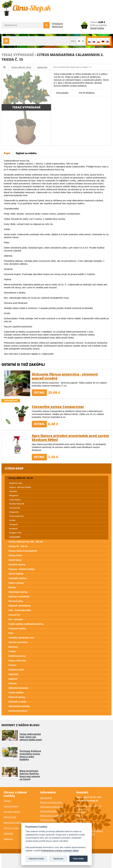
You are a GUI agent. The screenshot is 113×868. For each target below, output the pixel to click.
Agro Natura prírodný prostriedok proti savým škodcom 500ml (70, 438)
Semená (12, 683)
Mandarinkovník (17, 504)
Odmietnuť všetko (36, 859)
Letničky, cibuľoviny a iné (21, 638)
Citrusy (7, 801)
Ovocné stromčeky (18, 642)
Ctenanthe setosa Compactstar (58, 407)
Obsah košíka (97, 28)
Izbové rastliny (16, 574)
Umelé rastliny (16, 692)
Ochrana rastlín (16, 670)
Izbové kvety (15, 560)
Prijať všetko (78, 859)
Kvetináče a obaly (17, 702)
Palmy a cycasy (16, 583)
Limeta (12, 520)
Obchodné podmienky (51, 807)
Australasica (15, 500)
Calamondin (42, 67)
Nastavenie (58, 859)
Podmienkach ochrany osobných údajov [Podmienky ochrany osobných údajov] (60, 851)
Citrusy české (15, 555)
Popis (7, 153)
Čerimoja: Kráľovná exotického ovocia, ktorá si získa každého (30, 755)
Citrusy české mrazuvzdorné (23, 551)
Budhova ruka (16, 483)
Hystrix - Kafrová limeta (20, 487)
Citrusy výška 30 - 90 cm (21, 67)
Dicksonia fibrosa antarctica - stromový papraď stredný (65, 376)
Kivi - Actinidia (16, 619)
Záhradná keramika (18, 688)
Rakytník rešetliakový (19, 606)
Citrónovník (14, 508)
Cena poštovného (49, 811)
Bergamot (14, 495)
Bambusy (13, 647)
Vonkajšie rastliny (17, 578)
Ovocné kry (14, 615)
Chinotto (13, 491)
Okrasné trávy (16, 601)
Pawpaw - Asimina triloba (21, 569)
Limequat (13, 524)
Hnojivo (12, 665)
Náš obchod (46, 798)
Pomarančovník (16, 516)
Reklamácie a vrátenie (51, 816)
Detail (39, 392)
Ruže (11, 633)
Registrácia (57, 26)
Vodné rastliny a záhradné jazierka (26, 624)
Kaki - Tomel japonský (20, 610)
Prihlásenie (57, 24)
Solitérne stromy (17, 656)
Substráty (13, 674)
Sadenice (13, 679)
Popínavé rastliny (17, 628)
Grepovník (14, 512)
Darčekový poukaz (18, 711)
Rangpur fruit (15, 533)
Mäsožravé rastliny (18, 592)
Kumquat (13, 528)
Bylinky (12, 587)
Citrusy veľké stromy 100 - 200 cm (26, 542)
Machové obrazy (17, 697)
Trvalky (12, 651)
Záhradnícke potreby (19, 706)
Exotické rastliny (17, 564)
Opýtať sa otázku (26, 153)
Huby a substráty (17, 660)
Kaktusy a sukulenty (19, 596)
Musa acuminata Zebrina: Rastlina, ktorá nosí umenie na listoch (30, 775)
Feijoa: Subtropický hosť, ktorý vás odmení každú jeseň (31, 737)
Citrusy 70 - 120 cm (18, 546)
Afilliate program (49, 820)
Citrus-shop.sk (6, 67)
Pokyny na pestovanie (51, 802)
